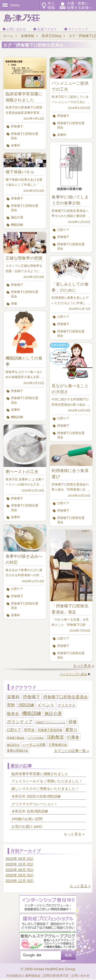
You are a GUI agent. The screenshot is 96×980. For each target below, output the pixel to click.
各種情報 (27, 36)
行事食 (73, 737)
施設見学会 (13, 745)
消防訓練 (26, 705)
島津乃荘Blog (52, 36)
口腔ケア (17, 589)
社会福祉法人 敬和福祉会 (23, 976)
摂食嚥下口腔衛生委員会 (25, 136)
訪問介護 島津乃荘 (56, 976)
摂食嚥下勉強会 (16, 738)
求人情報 (51, 5)
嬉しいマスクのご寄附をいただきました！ (45, 789)
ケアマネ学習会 (36, 738)
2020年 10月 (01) (20, 864)
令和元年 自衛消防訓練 (30, 811)
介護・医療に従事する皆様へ (80, 5)
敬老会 (13, 714)
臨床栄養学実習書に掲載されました (40, 774)
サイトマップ (78, 29)
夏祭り (71, 730)
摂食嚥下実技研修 (50, 730)
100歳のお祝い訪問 (27, 819)
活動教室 (55, 737)
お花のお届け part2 (27, 826)
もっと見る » (84, 666)
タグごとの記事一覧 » (71, 751)
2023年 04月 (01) (20, 859)
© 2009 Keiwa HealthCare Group (48, 969)
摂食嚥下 (17, 126)
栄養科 (15, 145)
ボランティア (20, 722)
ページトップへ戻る (75, 674)
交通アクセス (47, 29)
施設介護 (17, 217)
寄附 (11, 705)
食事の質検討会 (18, 750)
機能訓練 (17, 225)
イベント (46, 705)
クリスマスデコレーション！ (35, 804)
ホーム (8, 36)
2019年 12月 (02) (20, 881)
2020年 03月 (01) (20, 875)
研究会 (29, 730)
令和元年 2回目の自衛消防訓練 (36, 796)
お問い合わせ (16, 29)
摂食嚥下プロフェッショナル (51, 722)
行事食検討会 (58, 745)
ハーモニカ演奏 (34, 745)
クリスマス (67, 705)
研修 (14, 304)
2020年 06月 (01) (20, 870)
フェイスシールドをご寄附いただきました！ (47, 781)
